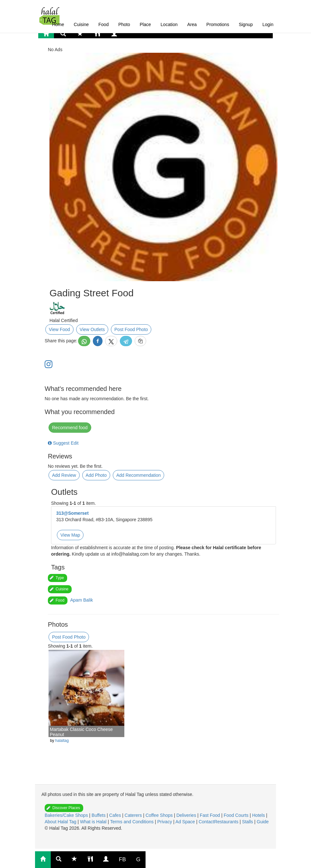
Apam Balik (81, 600)
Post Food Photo (131, 329)
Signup (246, 24)
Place (145, 24)
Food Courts (237, 815)
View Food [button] (59, 329)
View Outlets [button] (92, 329)
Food (103, 24)
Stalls (248, 822)
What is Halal (94, 822)
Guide (263, 822)
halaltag (62, 741)
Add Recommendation (139, 475)
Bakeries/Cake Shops (67, 815)
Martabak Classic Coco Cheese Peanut (81, 732)
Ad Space (185, 822)
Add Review (64, 475)
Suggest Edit (63, 443)
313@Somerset (72, 513)
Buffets (99, 815)
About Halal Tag (61, 822)
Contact (206, 822)
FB (122, 859)
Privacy (165, 822)
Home (58, 24)
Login (268, 24)
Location (169, 24)
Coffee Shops (160, 815)
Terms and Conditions (133, 822)
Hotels (259, 815)
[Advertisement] (101, 767)
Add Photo (96, 475)
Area (192, 24)
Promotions (218, 24)
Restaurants (227, 822)
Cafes (116, 815)
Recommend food (70, 428)
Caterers (134, 815)
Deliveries (187, 815)
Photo (124, 24)
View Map (70, 535)
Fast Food (211, 815)
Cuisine (81, 24)
